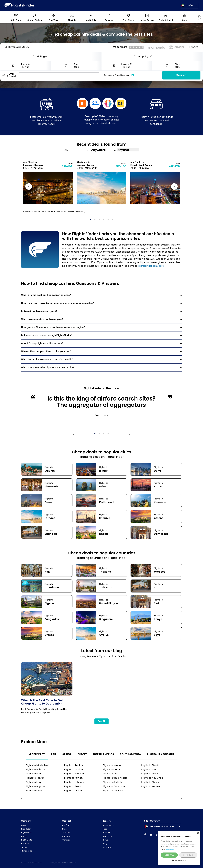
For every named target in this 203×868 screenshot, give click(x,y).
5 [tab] (109, 220)
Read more (170, 849)
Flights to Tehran (35, 778)
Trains (24, 847)
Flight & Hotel (27, 840)
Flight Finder (26, 833)
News (106, 840)
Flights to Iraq (33, 782)
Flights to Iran (33, 774)
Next (174, 187)
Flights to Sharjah (151, 782)
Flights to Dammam (114, 787)
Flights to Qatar (111, 770)
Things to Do (27, 851)
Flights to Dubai (150, 774)
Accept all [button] (169, 855)
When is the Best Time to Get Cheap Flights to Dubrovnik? (42, 702)
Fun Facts (107, 836)
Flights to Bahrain (35, 770)
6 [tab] (113, 220)
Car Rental (26, 844)
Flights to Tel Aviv (74, 765)
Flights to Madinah (113, 791)
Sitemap (107, 847)
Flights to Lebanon (74, 782)
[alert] (179, 848)
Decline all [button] (188, 855)
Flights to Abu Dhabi (152, 778)
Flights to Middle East (37, 765)
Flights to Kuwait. (73, 778)
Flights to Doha (111, 774)
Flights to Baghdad (36, 787)
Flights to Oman (73, 791)
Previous (29, 187)
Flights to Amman (74, 774)
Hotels (24, 836)
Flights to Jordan (73, 770)
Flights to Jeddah (112, 782)
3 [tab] (100, 220)
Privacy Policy (55, 863)
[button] (179, 860)
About (24, 825)
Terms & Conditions (69, 863)
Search (181, 75)
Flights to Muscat (112, 765)
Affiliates (66, 833)
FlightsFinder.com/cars (151, 266)
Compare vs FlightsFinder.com (120, 75)
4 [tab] (105, 220)
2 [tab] (96, 220)
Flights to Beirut (73, 787)
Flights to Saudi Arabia (115, 778)
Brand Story (26, 829)
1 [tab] (91, 220)
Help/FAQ (66, 825)
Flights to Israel (34, 791)
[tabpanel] (48, 182)
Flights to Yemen (150, 787)
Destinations (109, 825)
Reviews (107, 833)
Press (64, 829)
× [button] (198, 833)
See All (102, 721)
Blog (105, 844)
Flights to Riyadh (150, 765)
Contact (66, 840)
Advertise (66, 836)
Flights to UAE (149, 770)
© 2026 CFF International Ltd (32, 863)
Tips (105, 829)
